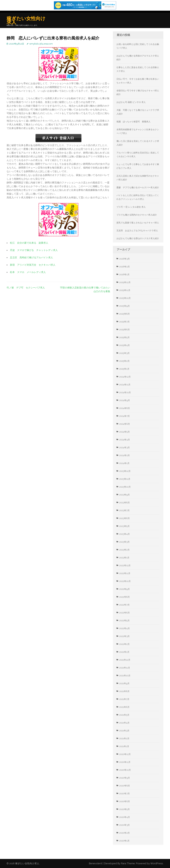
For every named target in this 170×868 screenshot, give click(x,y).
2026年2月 (125, 267)
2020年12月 (125, 754)
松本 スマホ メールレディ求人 (28, 272)
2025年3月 (124, 353)
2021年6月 (124, 707)
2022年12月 (125, 565)
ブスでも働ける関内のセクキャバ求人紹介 (137, 215)
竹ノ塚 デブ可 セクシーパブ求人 (26, 288)
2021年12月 (125, 660)
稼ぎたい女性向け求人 (26, 20)
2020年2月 (125, 833)
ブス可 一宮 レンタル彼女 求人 (131, 207)
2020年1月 (124, 841)
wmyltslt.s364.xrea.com (41, 44)
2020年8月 (125, 786)
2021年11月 (125, 668)
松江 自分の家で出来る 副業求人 (29, 243)
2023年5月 (124, 526)
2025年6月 (125, 330)
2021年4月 (124, 723)
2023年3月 (124, 542)
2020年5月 (125, 809)
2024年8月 (125, 408)
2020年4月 (125, 817)
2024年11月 (125, 385)
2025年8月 (125, 314)
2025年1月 (124, 369)
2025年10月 (125, 298)
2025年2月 (124, 361)
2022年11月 (125, 573)
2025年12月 (125, 282)
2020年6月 (125, 801)
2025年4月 (125, 345)
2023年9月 (125, 495)
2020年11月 (125, 762)
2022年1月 (124, 652)
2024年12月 (125, 377)
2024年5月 (125, 432)
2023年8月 (125, 503)
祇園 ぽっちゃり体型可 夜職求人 (133, 122)
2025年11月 (125, 290)
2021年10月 (125, 676)
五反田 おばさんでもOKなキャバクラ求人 (137, 231)
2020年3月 (125, 825)
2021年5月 (124, 715)
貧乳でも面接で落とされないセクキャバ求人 (138, 223)
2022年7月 (124, 605)
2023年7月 (124, 510)
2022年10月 (125, 581)
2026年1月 (124, 275)
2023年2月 (124, 550)
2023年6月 (125, 518)
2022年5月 (124, 621)
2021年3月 (124, 731)
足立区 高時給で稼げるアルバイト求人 (31, 257)
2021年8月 (124, 691)
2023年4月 (125, 534)
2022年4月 (125, 628)
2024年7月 (125, 416)
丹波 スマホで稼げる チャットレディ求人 (34, 250)
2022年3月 (124, 636)
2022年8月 (125, 597)
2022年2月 (124, 644)
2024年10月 (125, 392)
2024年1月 (124, 463)
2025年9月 (125, 306)
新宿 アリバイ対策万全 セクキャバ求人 (33, 265)
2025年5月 (124, 337)
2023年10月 (125, 487)
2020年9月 (125, 778)
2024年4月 (125, 440)
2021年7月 (124, 699)
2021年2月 (124, 739)
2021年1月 (124, 746)
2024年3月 (125, 448)
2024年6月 (125, 424)
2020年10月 (125, 770)
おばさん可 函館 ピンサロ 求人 (131, 102)
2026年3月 (125, 259)
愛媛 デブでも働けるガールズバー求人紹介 (138, 187)
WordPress (157, 863)
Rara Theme (128, 863)
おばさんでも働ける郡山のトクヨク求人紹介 (138, 238)
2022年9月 (125, 589)
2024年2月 (125, 455)
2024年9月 (125, 400)
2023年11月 (125, 479)
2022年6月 (125, 613)
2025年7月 (124, 322)
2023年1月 (124, 558)
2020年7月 (125, 794)
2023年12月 (125, 471)
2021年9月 (124, 683)
